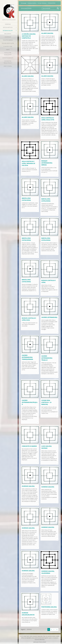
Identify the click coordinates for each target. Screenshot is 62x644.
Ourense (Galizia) (28, 486)
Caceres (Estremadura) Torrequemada (27, 357)
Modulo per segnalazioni (8, 54)
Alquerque (8, 37)
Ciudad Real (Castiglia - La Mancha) (46, 402)
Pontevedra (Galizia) (49, 607)
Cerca (58, 8)
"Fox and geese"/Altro (8, 43)
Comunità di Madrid (29, 446)
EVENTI (8, 50)
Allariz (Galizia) (47, 33)
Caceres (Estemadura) (49, 317)
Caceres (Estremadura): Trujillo (47, 358)
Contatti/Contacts (8, 58)
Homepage (8, 24)
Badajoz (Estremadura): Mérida (47, 163)
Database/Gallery (8, 31)
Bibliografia (8, 34)
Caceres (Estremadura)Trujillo (30, 402)
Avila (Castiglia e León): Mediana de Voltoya (28, 163)
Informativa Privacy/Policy (8, 62)
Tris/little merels (8, 40)
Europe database (42, 3)
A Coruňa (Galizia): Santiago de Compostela (29, 36)
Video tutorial (8, 66)
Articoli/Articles (8, 27)
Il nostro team (8, 46)
